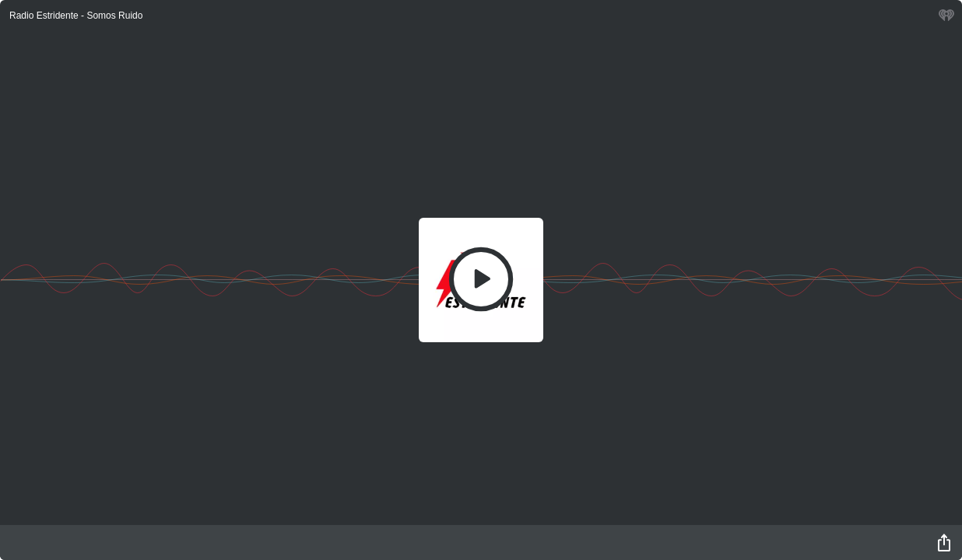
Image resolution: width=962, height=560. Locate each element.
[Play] (481, 279)
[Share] (944, 542)
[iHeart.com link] (946, 19)
